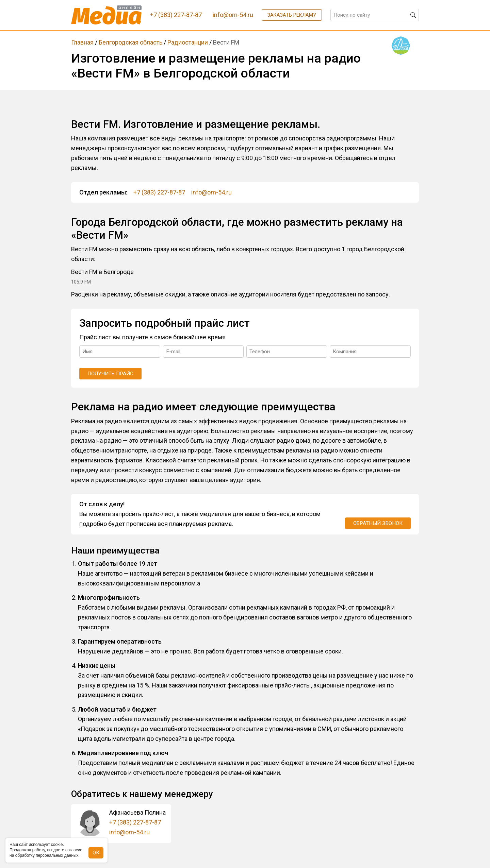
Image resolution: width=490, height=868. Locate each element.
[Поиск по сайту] (375, 15)
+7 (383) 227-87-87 (159, 192)
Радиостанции (188, 42)
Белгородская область (130, 42)
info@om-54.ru (211, 192)
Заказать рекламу (292, 15)
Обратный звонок (378, 523)
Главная (82, 42)
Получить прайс (110, 374)
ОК (96, 853)
